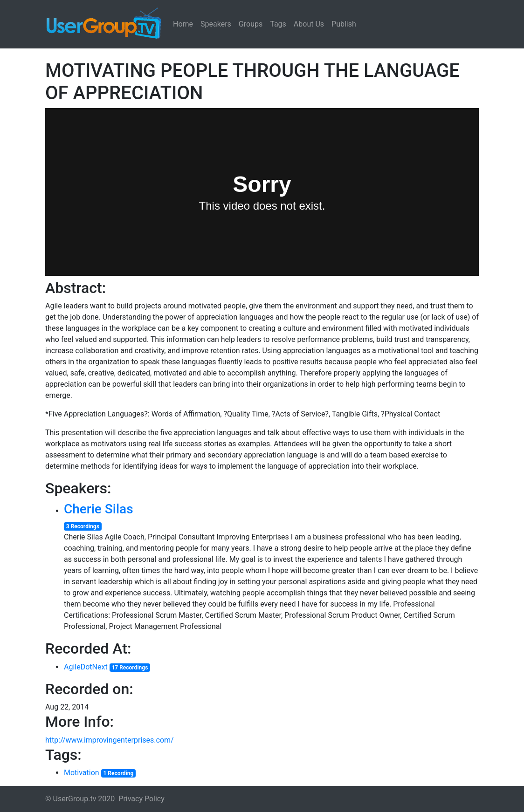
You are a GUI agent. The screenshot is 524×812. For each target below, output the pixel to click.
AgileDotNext (86, 667)
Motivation (82, 773)
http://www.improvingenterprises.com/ (110, 740)
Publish (344, 24)
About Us (309, 24)
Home (183, 24)
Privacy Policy (141, 799)
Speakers (216, 24)
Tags (278, 24)
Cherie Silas (99, 509)
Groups (251, 24)
